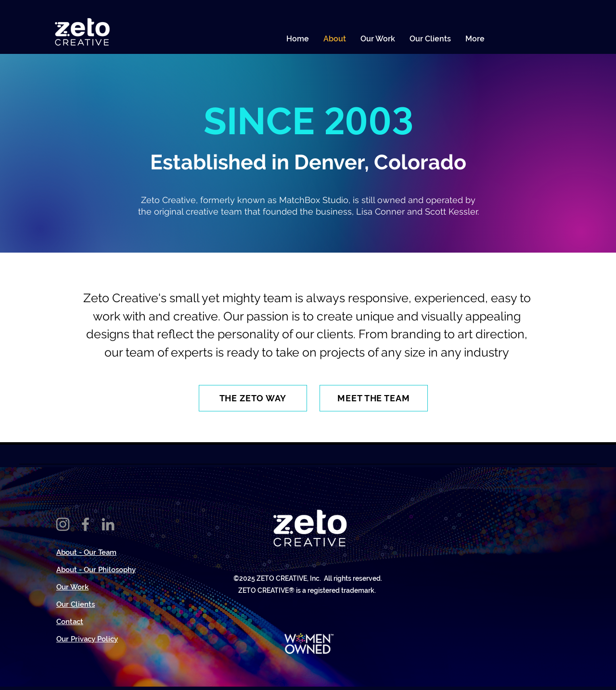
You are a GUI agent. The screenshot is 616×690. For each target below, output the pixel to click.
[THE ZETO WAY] (253, 398)
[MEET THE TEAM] (374, 398)
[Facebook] (85, 524)
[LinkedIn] (108, 524)
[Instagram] (63, 524)
